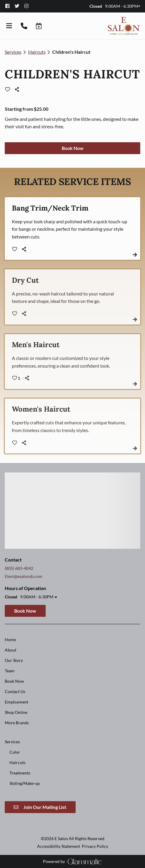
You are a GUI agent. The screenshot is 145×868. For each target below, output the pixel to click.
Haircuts (37, 52)
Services (13, 52)
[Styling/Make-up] (25, 783)
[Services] (12, 742)
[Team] (10, 671)
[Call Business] (24, 26)
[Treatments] (20, 773)
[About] (11, 650)
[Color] (15, 752)
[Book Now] (14, 681)
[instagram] (28, 6)
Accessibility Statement (59, 846)
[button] (39, 26)
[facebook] (9, 6)
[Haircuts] (17, 762)
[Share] (18, 89)
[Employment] (16, 702)
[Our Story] (14, 660)
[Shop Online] (16, 712)
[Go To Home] (124, 26)
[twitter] (19, 6)
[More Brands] (17, 723)
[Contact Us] (15, 691)
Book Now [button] (73, 148)
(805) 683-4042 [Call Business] (19, 568)
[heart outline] (8, 89)
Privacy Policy (95, 846)
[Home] (10, 639)
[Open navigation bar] (9, 26)
